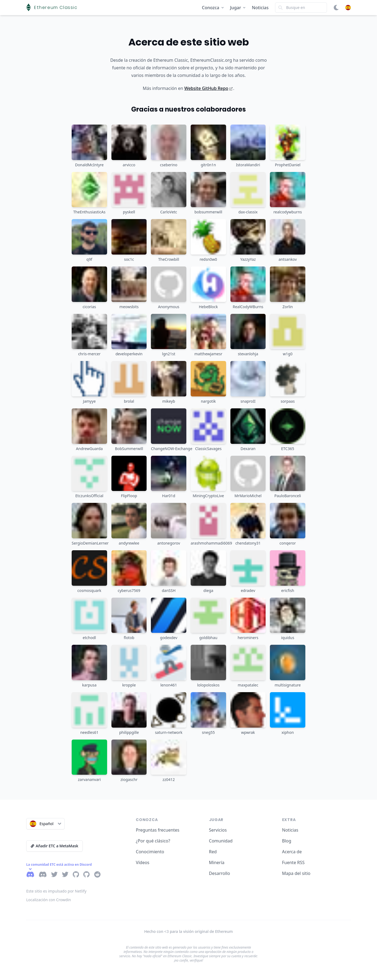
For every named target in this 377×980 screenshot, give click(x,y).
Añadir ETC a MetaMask (54, 846)
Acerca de (292, 852)
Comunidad (221, 841)
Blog (287, 841)
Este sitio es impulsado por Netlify (56, 891)
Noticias (260, 8)
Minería (217, 862)
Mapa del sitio (296, 873)
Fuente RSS (293, 862)
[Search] (301, 8)
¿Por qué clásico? (153, 841)
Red (213, 852)
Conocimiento (150, 852)
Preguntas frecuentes (158, 830)
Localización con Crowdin (49, 900)
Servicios (218, 830)
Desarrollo (220, 873)
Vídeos (143, 862)
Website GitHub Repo (208, 88)
